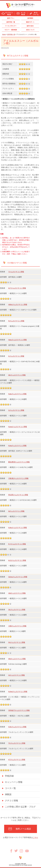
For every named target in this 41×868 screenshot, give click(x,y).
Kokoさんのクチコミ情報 (18, 528)
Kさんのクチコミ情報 (16, 356)
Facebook (12, 851)
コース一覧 (10, 788)
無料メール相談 (23, 829)
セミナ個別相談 (11, 30)
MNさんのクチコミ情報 (17, 659)
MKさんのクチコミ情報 (17, 375)
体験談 (8, 794)
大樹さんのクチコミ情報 (17, 626)
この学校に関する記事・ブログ (20, 807)
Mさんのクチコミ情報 (16, 511)
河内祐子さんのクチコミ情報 (19, 710)
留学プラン (11, 18)
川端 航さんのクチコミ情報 (18, 478)
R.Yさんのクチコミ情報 (17, 544)
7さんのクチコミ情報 (16, 272)
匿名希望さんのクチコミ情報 (19, 462)
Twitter (17, 851)
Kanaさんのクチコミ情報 (18, 427)
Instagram (23, 851)
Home (4, 34)
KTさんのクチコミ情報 (17, 760)
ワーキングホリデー (11, 26)
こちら (35, 837)
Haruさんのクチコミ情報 (17, 340)
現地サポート (30, 22)
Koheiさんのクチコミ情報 (18, 692)
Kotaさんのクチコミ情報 (17, 446)
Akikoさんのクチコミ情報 (18, 304)
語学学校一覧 (11, 22)
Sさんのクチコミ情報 (16, 410)
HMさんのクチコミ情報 (17, 593)
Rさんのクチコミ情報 (16, 321)
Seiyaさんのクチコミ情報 (18, 577)
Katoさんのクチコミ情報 (17, 394)
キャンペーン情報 (14, 782)
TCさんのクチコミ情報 (17, 743)
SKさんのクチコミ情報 (17, 610)
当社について (30, 30)
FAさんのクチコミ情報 (17, 642)
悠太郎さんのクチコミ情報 (18, 495)
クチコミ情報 (11, 801)
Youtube (27, 851)
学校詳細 (9, 776)
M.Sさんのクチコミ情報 (17, 560)
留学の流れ (30, 26)
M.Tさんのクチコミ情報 (17, 288)
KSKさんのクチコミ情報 (17, 727)
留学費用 (30, 18)
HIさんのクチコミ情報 (17, 675)
